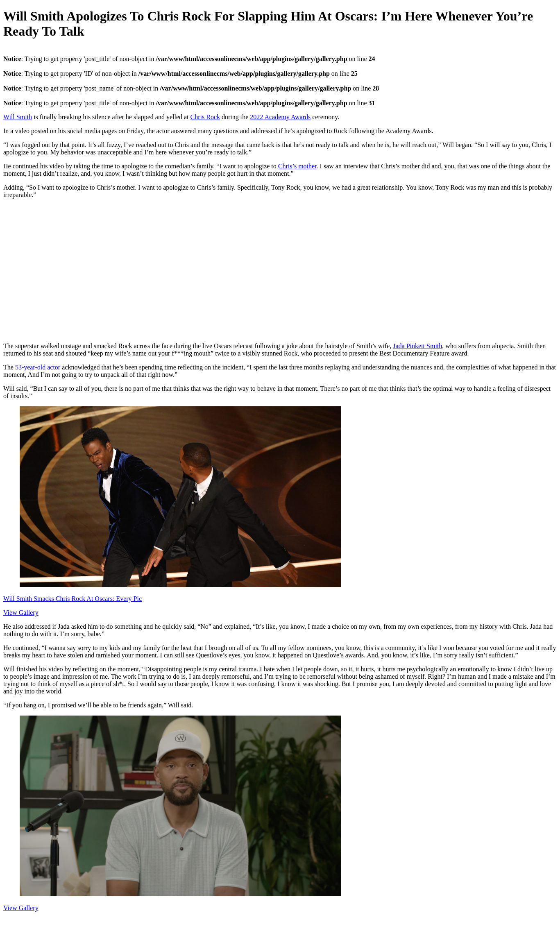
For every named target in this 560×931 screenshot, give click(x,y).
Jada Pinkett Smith (417, 346)
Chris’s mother (297, 166)
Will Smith (18, 117)
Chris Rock (205, 117)
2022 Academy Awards (280, 117)
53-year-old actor (38, 367)
